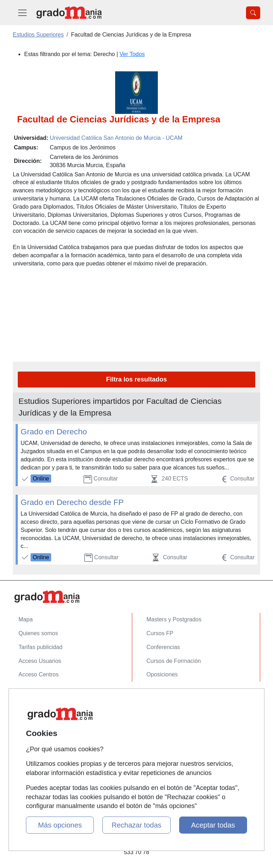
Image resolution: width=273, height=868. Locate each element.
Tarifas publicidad (41, 647)
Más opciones (60, 825)
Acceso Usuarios (40, 661)
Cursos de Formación (174, 661)
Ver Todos (132, 54)
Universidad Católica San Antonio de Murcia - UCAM (116, 138)
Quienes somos (38, 633)
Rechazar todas (136, 825)
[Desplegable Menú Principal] (22, 13)
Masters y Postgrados (174, 619)
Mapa (26, 619)
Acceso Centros (39, 674)
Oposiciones (162, 674)
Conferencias (163, 647)
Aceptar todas (213, 825)
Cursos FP (160, 633)
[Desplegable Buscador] (253, 13)
